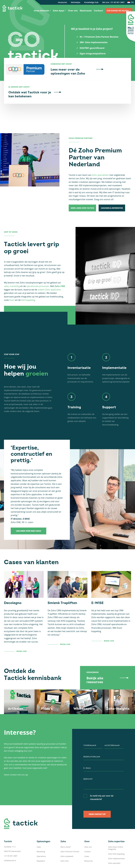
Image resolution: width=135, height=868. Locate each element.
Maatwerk (41, 847)
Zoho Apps (59, 11)
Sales (39, 833)
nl (133, 2)
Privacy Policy (69, 864)
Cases (87, 842)
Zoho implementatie (116, 842)
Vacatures (62, 2)
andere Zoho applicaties (50, 276)
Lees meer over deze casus (28, 517)
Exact (12, 286)
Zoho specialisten (100, 161)
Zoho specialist (114, 847)
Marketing (41, 838)
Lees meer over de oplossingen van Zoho (68, 80)
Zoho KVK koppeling (116, 838)
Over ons (73, 11)
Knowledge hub (91, 2)
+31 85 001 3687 (11, 842)
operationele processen (38, 272)
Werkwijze (76, 2)
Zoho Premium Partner (70, 838)
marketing (15, 272)
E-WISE (97, 589)
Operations (41, 842)
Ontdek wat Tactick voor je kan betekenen (110, 80)
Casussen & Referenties (114, 194)
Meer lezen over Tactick (83, 194)
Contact (98, 11)
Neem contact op (97, 800)
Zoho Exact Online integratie (120, 833)
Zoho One (64, 847)
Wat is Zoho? (66, 833)
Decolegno (13, 589)
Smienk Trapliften (62, 589)
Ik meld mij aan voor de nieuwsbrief (102, 783)
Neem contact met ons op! (16, 761)
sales (6, 272)
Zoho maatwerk (67, 842)
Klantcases (86, 11)
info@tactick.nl (10, 846)
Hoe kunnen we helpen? (118, 11)
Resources (89, 847)
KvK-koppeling (28, 286)
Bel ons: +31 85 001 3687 (113, 2)
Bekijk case (22, 637)
